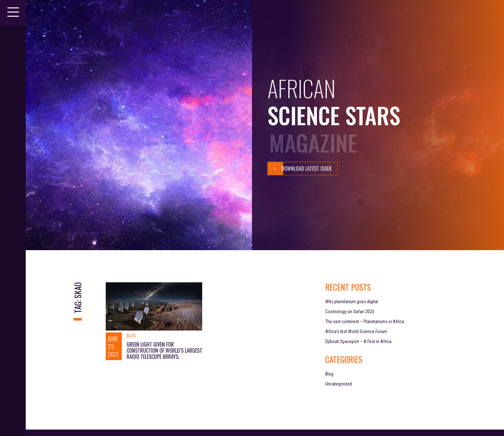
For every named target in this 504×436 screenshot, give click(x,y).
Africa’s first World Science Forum (356, 332)
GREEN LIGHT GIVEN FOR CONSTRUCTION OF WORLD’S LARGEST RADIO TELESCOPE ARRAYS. (164, 350)
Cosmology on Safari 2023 (350, 312)
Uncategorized (339, 384)
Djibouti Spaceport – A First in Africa (358, 341)
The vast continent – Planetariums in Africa (365, 322)
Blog (131, 336)
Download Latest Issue (300, 168)
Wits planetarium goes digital (352, 302)
